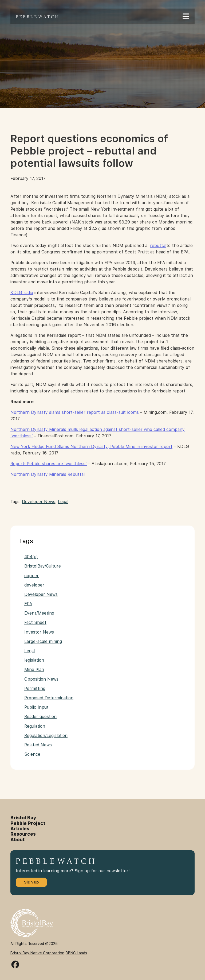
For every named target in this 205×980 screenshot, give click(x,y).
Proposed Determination (49, 698)
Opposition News (41, 679)
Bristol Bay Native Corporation (37, 953)
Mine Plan (34, 670)
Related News (38, 745)
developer (34, 585)
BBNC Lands (76, 953)
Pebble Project (28, 823)
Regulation (35, 726)
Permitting (35, 688)
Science (32, 754)
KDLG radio (22, 293)
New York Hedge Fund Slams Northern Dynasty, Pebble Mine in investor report (91, 447)
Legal (63, 502)
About (18, 840)
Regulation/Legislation (46, 736)
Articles (20, 829)
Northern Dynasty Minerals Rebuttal (48, 474)
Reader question (40, 717)
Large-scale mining (43, 641)
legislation (34, 660)
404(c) (31, 557)
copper (31, 576)
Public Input (36, 707)
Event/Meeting (39, 613)
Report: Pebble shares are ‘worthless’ (49, 464)
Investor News (39, 632)
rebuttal (158, 246)
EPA (28, 604)
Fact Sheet (35, 622)
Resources (23, 834)
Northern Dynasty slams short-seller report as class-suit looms (75, 412)
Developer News (39, 502)
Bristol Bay (23, 818)
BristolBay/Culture (43, 566)
